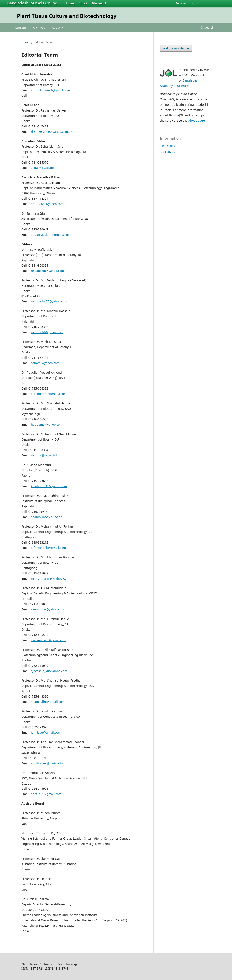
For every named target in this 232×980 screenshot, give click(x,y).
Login (194, 3)
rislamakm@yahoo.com (47, 271)
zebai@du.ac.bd (42, 168)
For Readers (167, 146)
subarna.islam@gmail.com (50, 235)
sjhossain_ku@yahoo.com (49, 671)
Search (207, 28)
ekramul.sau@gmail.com (49, 640)
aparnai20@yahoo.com (47, 204)
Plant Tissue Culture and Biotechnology (67, 16)
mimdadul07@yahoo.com (49, 301)
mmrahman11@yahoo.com (50, 578)
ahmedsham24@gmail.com (50, 90)
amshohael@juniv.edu (47, 763)
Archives (39, 28)
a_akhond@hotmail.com (48, 394)
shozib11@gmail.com (46, 794)
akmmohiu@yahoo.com (48, 609)
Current (21, 28)
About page (197, 121)
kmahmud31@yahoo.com (49, 486)
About (83, 3)
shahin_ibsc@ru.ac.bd (47, 517)
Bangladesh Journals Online (32, 3)
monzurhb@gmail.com (47, 332)
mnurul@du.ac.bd (44, 455)
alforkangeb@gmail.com (48, 548)
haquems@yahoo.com (47, 424)
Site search (99, 3)
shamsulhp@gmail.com (48, 702)
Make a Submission (176, 48)
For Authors (167, 152)
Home (70, 3)
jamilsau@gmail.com (45, 732)
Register (181, 3)
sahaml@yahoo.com (45, 363)
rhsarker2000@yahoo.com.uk (52, 132)
